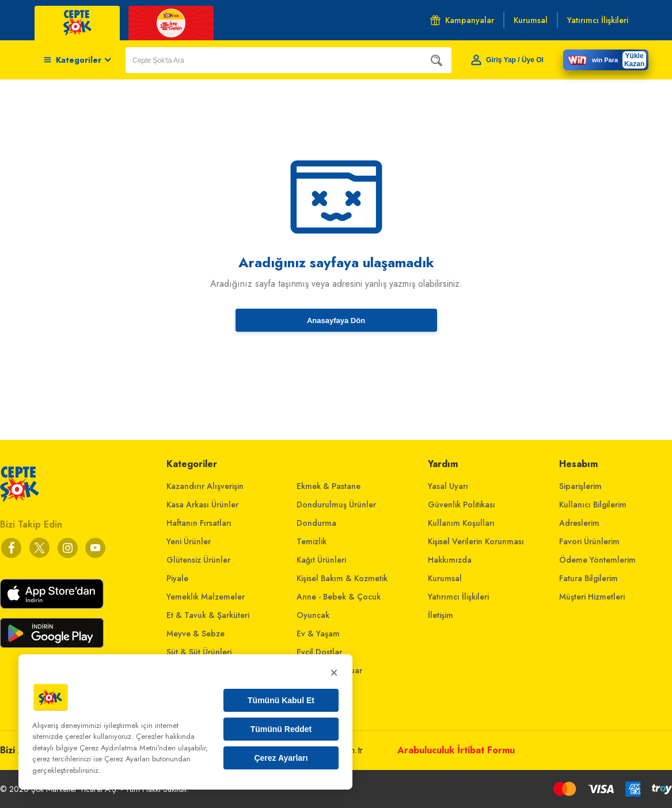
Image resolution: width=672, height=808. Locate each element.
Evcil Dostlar (319, 652)
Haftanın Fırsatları (199, 523)
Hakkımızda (450, 560)
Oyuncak (313, 615)
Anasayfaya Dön (336, 320)
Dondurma (316, 523)
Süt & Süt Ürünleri (199, 652)
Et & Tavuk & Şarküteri (208, 615)
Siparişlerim (580, 486)
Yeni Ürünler (189, 541)
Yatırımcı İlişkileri (458, 597)
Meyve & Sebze (195, 633)
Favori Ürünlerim (589, 541)
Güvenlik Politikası (462, 504)
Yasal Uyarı (448, 486)
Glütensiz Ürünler (198, 560)
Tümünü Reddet (281, 729)
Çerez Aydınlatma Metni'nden (128, 748)
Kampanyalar (462, 20)
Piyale (177, 578)
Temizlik (312, 541)
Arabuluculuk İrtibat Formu (456, 750)
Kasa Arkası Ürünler (202, 504)
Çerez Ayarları (281, 758)
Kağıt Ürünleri (321, 560)
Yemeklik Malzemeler (206, 597)
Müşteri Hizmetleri (592, 597)
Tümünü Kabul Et (281, 700)
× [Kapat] (334, 672)
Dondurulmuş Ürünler (336, 504)
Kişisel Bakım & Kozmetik (342, 578)
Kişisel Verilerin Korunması (476, 541)
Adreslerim (579, 523)
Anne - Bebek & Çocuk (339, 597)
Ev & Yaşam (318, 633)
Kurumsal (445, 578)
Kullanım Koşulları (461, 523)
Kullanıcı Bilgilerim (593, 504)
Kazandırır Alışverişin (205, 486)
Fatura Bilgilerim (589, 578)
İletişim (441, 615)
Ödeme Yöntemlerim (597, 560)
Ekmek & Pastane (329, 486)
